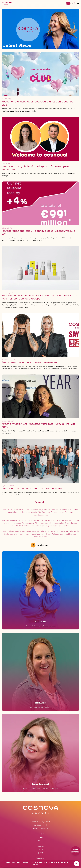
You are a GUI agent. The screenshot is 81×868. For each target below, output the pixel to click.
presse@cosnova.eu (40, 515)
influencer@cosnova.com (24, 523)
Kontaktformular (40, 545)
